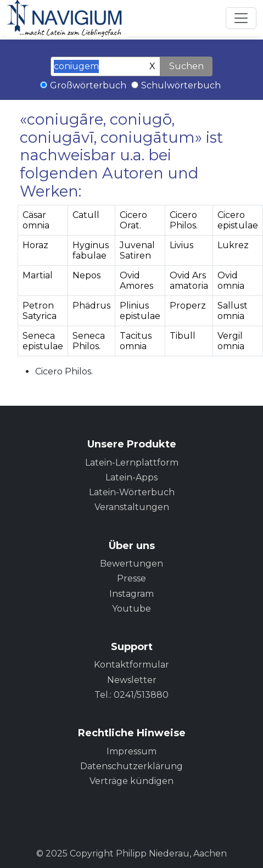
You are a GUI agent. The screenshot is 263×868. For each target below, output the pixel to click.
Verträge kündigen (131, 781)
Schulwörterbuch (181, 85)
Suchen (186, 66)
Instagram (131, 594)
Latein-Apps (131, 477)
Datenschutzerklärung (131, 766)
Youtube (131, 609)
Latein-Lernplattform (132, 463)
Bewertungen (131, 564)
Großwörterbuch (88, 85)
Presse (131, 578)
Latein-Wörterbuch (132, 492)
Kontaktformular (131, 665)
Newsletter (132, 680)
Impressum (131, 751)
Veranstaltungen (132, 507)
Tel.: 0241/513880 (131, 695)
